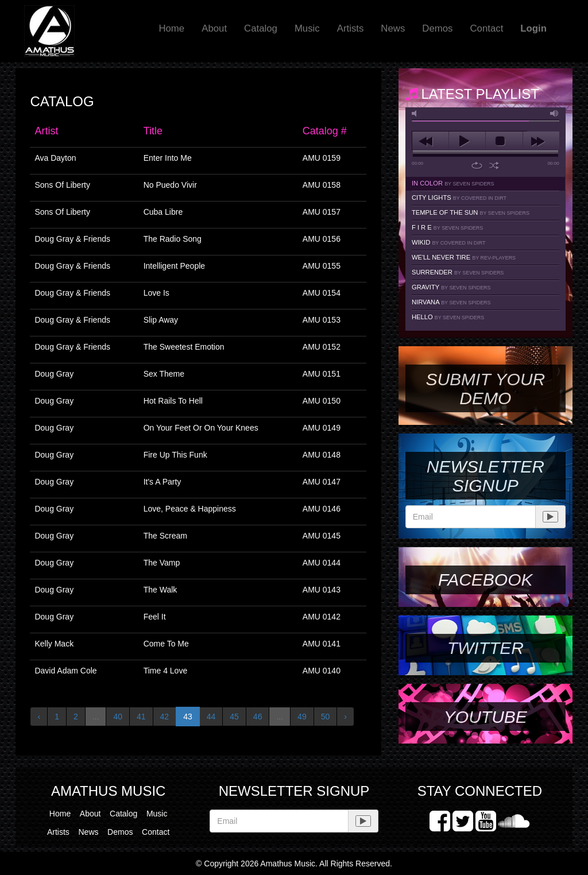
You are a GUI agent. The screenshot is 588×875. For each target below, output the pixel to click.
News (393, 28)
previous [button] (430, 141)
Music (307, 28)
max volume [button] (555, 113)
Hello (448, 317)
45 (234, 717)
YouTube (486, 717)
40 (118, 717)
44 (211, 717)
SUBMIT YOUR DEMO (485, 389)
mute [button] (416, 113)
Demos (437, 28)
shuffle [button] (494, 165)
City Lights (459, 198)
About (214, 28)
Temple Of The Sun (471, 212)
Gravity (451, 287)
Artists (351, 28)
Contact (486, 28)
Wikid (449, 242)
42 (165, 717)
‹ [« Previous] (39, 717)
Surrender (458, 272)
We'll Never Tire (464, 257)
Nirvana (451, 302)
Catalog (261, 28)
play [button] (467, 141)
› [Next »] (345, 717)
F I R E (447, 227)
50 (326, 717)
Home (171, 28)
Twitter (486, 648)
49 (302, 717)
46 (258, 717)
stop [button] (504, 141)
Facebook (485, 580)
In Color (453, 183)
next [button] (541, 141)
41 (141, 717)
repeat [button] (477, 165)
